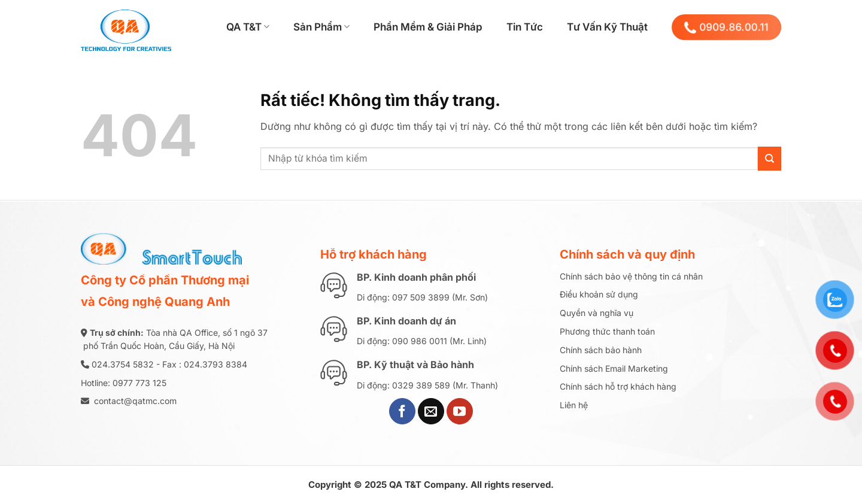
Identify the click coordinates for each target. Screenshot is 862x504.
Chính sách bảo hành (601, 350)
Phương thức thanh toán (607, 331)
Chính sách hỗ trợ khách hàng (618, 386)
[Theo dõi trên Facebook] (402, 411)
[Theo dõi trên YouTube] (460, 411)
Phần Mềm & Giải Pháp (428, 27)
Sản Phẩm (321, 27)
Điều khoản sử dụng (599, 294)
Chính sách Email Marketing (614, 368)
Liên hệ (574, 405)
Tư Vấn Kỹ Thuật (607, 27)
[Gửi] (770, 158)
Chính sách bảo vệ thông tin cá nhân (631, 276)
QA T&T (248, 27)
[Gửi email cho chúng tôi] (431, 411)
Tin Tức (525, 27)
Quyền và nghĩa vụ (597, 313)
